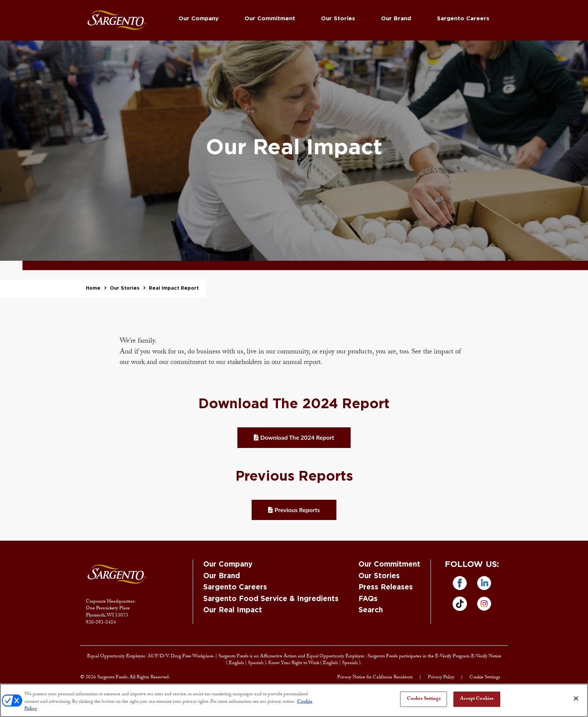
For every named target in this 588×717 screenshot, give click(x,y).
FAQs (368, 599)
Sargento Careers (463, 19)
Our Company (199, 19)
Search (371, 610)
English (237, 663)
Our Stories (338, 19)
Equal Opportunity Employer (117, 657)
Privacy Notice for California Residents (375, 678)
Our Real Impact (233, 610)
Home (93, 288)
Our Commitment (270, 19)
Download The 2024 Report (297, 437)
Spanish (256, 663)
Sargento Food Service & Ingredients (271, 599)
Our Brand (396, 19)
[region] (294, 700)
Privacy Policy (441, 678)
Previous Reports (297, 510)
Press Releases (386, 587)
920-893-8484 (101, 623)
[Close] (576, 698)
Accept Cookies (477, 699)
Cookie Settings (485, 678)
